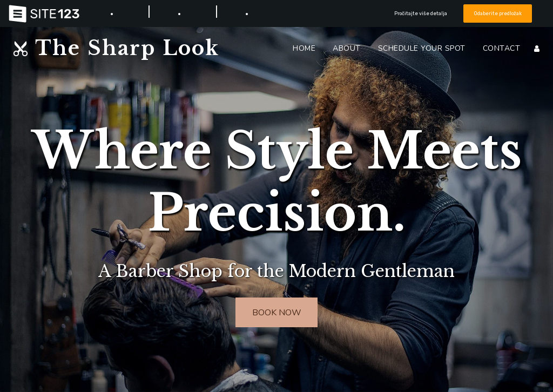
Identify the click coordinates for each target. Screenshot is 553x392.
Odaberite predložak (498, 13)
